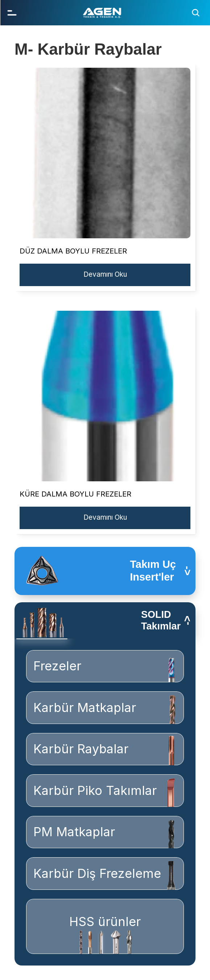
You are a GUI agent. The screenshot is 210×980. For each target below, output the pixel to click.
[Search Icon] (195, 13)
